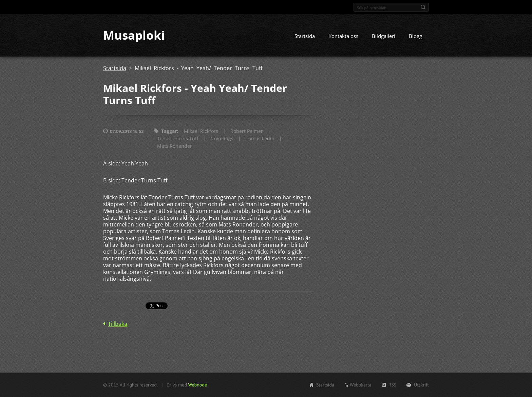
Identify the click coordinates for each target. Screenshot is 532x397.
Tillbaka (118, 324)
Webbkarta (361, 385)
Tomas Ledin (260, 139)
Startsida (305, 36)
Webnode (197, 385)
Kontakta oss (343, 36)
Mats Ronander (175, 146)
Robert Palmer (247, 131)
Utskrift (421, 385)
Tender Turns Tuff (178, 139)
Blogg (415, 36)
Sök (423, 7)
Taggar (169, 131)
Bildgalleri (384, 36)
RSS (392, 385)
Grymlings (222, 139)
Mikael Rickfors (201, 131)
